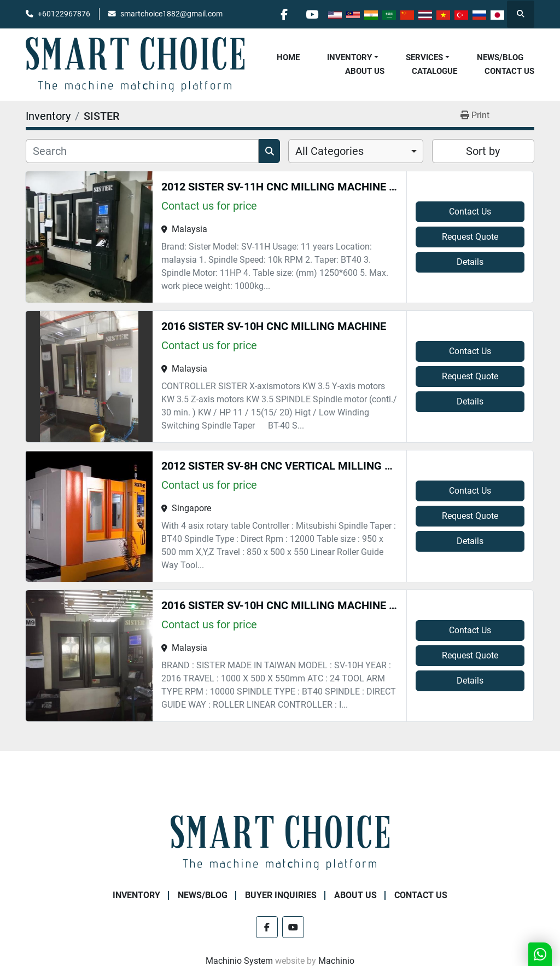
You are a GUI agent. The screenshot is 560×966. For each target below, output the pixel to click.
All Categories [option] (329, 151)
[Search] (142, 151)
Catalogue (434, 71)
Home (288, 57)
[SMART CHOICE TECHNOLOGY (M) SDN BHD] (280, 842)
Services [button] (424, 57)
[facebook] (284, 14)
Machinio (336, 961)
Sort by (483, 151)
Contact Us (509, 71)
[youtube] (312, 14)
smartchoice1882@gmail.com (171, 14)
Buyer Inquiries (281, 895)
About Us (365, 71)
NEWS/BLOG (500, 57)
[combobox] (356, 151)
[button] (353, 58)
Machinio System (239, 961)
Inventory (349, 57)
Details (470, 262)
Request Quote (470, 237)
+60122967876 (64, 14)
